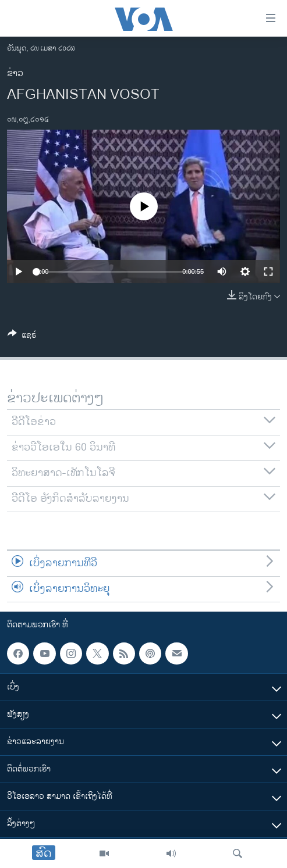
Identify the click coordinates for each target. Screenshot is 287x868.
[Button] (22, 337)
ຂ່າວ (15, 74)
